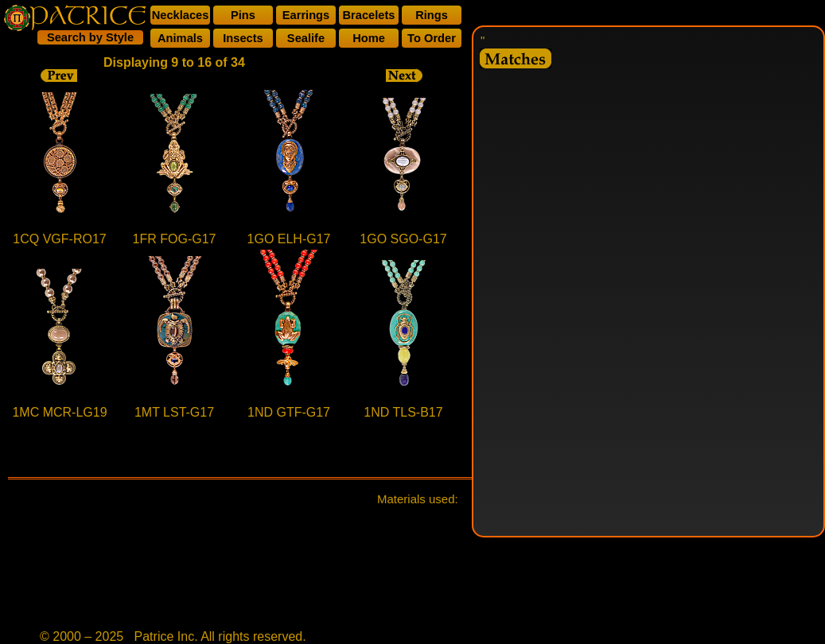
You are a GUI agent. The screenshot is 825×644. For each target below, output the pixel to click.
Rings (432, 15)
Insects (243, 38)
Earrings (306, 15)
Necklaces (181, 15)
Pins (243, 15)
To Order (432, 38)
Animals (180, 38)
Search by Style (90, 37)
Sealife (306, 38)
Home (369, 38)
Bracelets (369, 15)
